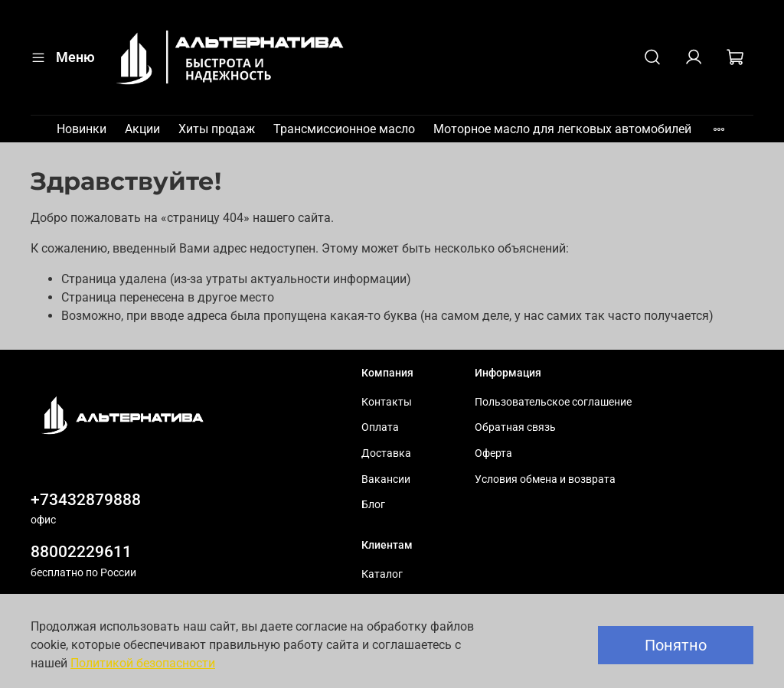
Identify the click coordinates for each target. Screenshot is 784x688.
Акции (142, 129)
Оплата (380, 427)
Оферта (493, 453)
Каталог (382, 574)
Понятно (676, 645)
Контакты (387, 402)
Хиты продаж (217, 129)
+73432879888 (86, 500)
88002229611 (81, 552)
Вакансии (386, 479)
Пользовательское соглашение (553, 402)
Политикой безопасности (143, 663)
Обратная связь (515, 427)
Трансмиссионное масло (344, 129)
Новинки (82, 129)
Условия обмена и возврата (545, 479)
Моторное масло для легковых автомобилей (562, 129)
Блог (373, 505)
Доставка (386, 453)
